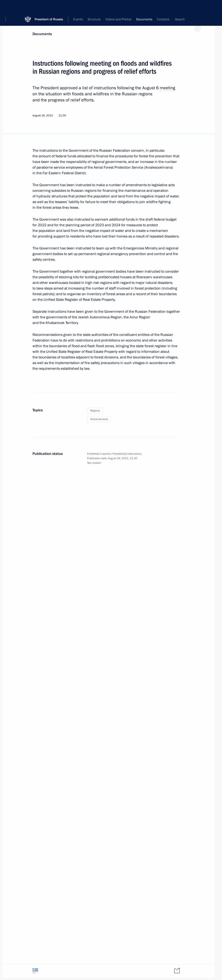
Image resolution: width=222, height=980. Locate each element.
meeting (167, 88)
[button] (7, 7)
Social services (99, 419)
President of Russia (49, 6)
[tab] (35, 971)
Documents (42, 34)
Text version (94, 463)
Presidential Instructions (127, 454)
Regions (95, 411)
